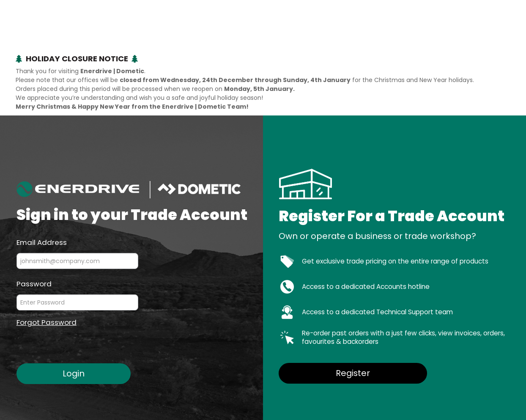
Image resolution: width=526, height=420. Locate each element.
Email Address (42, 242)
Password (34, 283)
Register (353, 373)
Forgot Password (47, 323)
